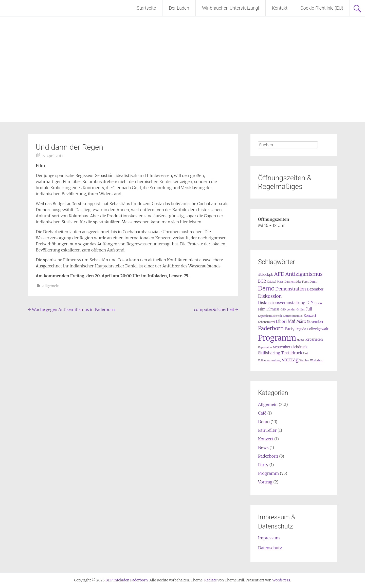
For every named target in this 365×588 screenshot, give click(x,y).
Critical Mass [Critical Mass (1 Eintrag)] (275, 282)
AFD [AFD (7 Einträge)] (279, 274)
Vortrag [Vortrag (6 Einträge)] (290, 360)
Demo (264, 422)
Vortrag (265, 482)
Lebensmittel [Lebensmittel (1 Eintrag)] (266, 322)
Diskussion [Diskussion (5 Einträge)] (270, 296)
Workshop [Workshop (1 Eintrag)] (317, 360)
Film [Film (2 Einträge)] (262, 309)
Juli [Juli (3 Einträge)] (309, 309)
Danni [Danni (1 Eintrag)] (313, 282)
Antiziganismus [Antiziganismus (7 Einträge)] (304, 274)
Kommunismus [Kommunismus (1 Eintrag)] (293, 316)
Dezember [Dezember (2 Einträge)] (315, 289)
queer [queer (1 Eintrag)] (301, 340)
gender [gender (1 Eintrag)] (291, 310)
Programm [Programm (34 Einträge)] (277, 338)
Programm (268, 473)
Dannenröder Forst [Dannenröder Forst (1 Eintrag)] (296, 282)
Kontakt (280, 8)
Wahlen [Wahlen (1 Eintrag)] (304, 360)
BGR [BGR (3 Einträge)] (262, 281)
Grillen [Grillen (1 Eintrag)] (301, 310)
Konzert (266, 439)
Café (262, 413)
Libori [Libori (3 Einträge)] (281, 321)
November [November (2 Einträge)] (315, 322)
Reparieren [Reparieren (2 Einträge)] (314, 339)
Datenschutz (270, 548)
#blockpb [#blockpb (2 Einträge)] (266, 275)
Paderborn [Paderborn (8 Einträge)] (271, 328)
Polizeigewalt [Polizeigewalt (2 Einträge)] (318, 329)
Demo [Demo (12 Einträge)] (266, 288)
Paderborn (268, 456)
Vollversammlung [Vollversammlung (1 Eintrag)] (269, 360)
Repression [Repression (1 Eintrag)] (265, 347)
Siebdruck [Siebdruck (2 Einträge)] (299, 347)
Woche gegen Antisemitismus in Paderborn (71, 309)
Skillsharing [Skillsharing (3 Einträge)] (269, 353)
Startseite (146, 8)
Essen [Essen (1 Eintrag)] (318, 303)
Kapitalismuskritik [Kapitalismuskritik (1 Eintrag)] (270, 316)
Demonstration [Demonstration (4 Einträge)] (291, 289)
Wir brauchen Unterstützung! (231, 8)
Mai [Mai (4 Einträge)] (291, 321)
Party (263, 465)
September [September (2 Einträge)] (282, 347)
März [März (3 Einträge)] (301, 321)
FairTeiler (267, 430)
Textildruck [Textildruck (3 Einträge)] (292, 353)
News (263, 447)
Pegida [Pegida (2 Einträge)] (301, 329)
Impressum (269, 538)
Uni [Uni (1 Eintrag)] (305, 353)
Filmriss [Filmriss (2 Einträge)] (273, 309)
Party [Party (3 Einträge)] (290, 329)
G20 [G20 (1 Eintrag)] (283, 310)
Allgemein (51, 286)
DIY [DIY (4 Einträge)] (310, 303)
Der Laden (179, 8)
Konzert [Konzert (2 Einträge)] (310, 316)
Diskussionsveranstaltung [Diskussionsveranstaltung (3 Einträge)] (282, 303)
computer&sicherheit (216, 309)
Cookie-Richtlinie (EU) (322, 8)
